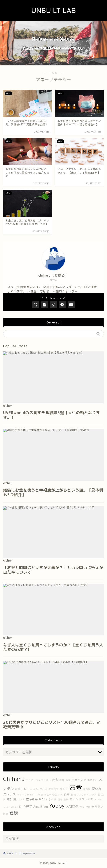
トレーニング (30, 789)
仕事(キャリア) (38, 799)
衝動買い (92, 780)
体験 (54, 799)
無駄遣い (98, 807)
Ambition (41, 807)
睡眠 (88, 807)
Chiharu (14, 779)
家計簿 (11, 799)
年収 (41, 795)
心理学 (27, 807)
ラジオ (64, 789)
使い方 (97, 789)
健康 (14, 813)
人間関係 (72, 807)
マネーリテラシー (27, 795)
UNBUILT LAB (53, 11)
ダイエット (90, 795)
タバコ (44, 789)
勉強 (68, 780)
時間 (82, 807)
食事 (67, 794)
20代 (80, 795)
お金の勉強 (51, 795)
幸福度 (87, 789)
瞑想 (60, 799)
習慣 (17, 789)
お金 (76, 787)
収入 (60, 795)
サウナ (21, 799)
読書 (6, 814)
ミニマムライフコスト (38, 780)
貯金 (55, 780)
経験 (62, 780)
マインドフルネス (82, 799)
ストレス (9, 794)
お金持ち (53, 789)
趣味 (66, 799)
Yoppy (57, 806)
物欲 (74, 795)
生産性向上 (79, 780)
